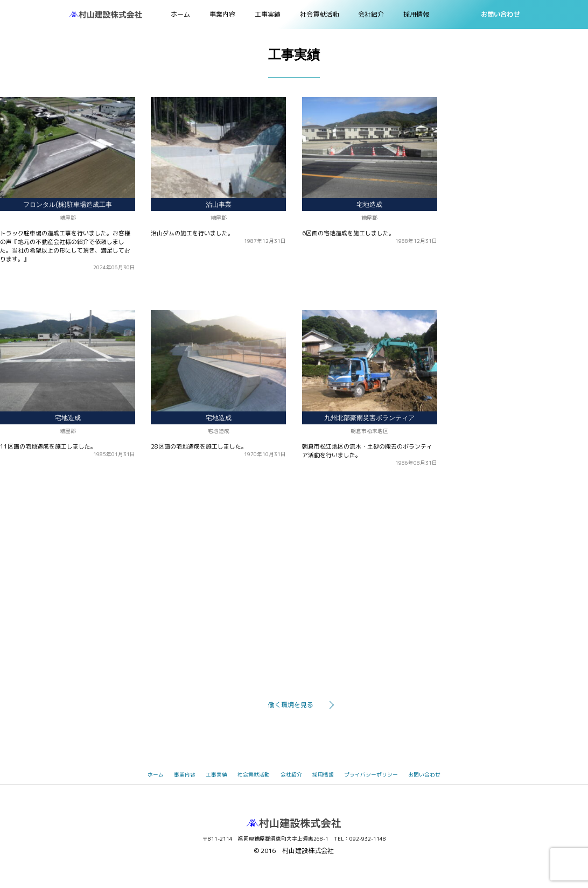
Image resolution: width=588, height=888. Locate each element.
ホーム (180, 14)
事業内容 (222, 14)
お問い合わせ (500, 14)
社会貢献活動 (319, 14)
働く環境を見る (291, 705)
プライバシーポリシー (371, 775)
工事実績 (268, 14)
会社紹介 (371, 14)
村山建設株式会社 (308, 851)
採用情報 (416, 14)
